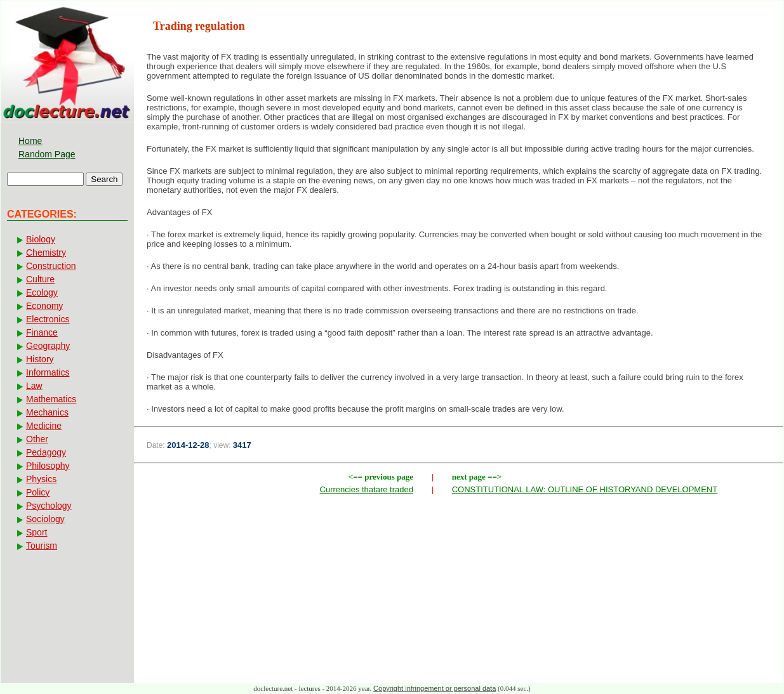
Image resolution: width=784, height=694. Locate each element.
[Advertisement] (459, 592)
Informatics (48, 372)
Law (34, 386)
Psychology (49, 506)
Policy (38, 492)
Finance (42, 332)
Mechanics (47, 412)
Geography (48, 346)
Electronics (48, 319)
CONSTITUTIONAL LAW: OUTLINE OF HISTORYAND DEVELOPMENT (585, 489)
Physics (41, 479)
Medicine (44, 426)
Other (37, 439)
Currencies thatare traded (367, 489)
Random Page (47, 154)
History (40, 359)
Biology (41, 239)
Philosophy (48, 466)
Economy (44, 306)
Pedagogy (46, 452)
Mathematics (51, 399)
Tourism (42, 546)
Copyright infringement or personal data (435, 688)
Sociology (45, 519)
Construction (51, 266)
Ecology (42, 292)
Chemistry (46, 252)
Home (30, 141)
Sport (37, 532)
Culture (40, 279)
